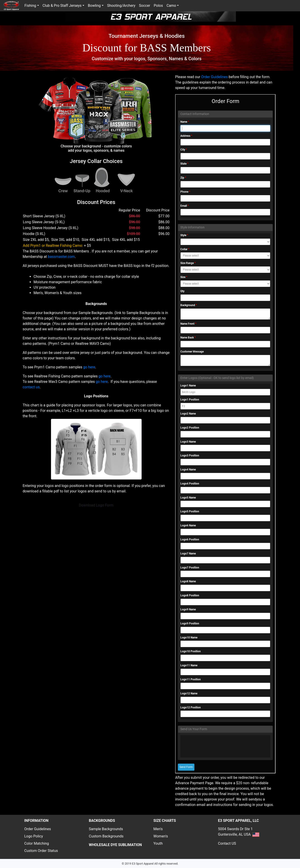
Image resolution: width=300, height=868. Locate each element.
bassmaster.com (61, 257)
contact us (31, 387)
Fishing (30, 6)
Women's (161, 836)
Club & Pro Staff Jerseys (62, 6)
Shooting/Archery (121, 6)
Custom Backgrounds (106, 836)
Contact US (227, 843)
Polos (158, 6)
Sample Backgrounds (106, 829)
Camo (171, 6)
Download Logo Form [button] (96, 505)
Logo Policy (34, 836)
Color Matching (37, 843)
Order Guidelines (215, 77)
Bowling (94, 6)
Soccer (144, 6)
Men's (158, 829)
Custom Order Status (41, 851)
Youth (158, 843)
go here (89, 367)
